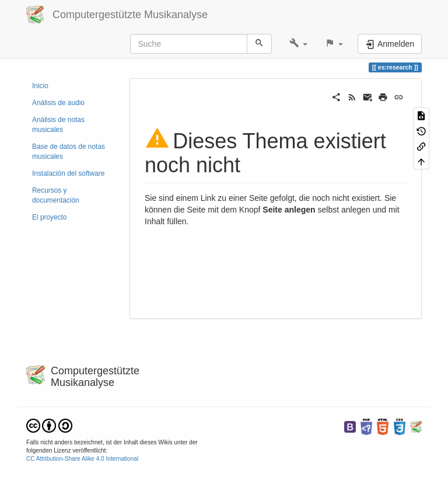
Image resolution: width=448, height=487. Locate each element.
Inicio (40, 86)
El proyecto (49, 217)
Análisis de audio (58, 103)
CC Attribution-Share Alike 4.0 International (82, 459)
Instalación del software (68, 173)
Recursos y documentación (56, 195)
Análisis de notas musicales (58, 125)
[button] (298, 44)
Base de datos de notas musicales (69, 152)
